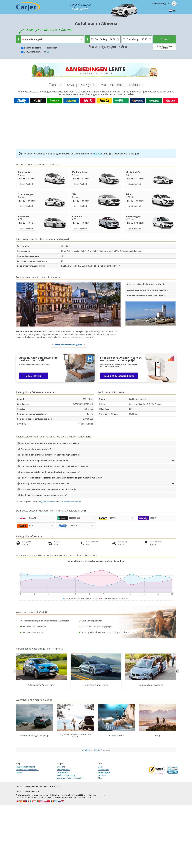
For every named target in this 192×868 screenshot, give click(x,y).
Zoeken (165, 39)
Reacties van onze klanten (27, 770)
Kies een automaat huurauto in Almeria (146, 296)
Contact (19, 772)
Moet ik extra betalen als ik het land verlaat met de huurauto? (50, 472)
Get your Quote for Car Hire (28, 791)
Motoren (102, 775)
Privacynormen (64, 770)
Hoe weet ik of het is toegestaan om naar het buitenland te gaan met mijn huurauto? (61, 478)
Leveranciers (103, 770)
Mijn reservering (158, 4)
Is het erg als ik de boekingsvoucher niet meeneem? (45, 484)
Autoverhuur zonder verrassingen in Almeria (148, 290)
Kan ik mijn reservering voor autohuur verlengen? (44, 495)
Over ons (61, 767)
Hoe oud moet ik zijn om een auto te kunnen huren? (45, 461)
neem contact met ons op (70, 502)
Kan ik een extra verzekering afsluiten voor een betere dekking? (50, 443)
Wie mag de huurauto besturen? (36, 449)
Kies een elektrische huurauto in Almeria (146, 284)
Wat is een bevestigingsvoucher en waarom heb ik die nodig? (49, 489)
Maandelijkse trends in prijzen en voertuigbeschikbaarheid (96, 561)
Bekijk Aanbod (26, 184)
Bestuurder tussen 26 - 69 (37, 52)
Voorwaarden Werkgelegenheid (71, 778)
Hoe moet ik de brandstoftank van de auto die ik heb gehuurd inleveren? (55, 466)
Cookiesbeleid (63, 772)
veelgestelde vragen (46, 502)
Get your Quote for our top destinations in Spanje (37, 786)
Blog (100, 778)
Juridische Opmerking (66, 775)
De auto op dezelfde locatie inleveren (41, 48)
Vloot (100, 767)
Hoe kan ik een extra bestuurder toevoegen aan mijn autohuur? (51, 455)
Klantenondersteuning (25, 767)
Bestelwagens (104, 772)
